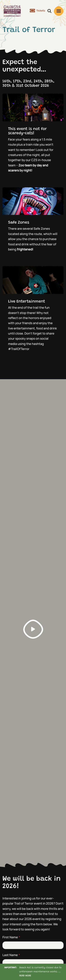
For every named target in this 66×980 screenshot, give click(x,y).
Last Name (11, 955)
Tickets (37, 11)
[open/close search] (49, 11)
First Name (11, 937)
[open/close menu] (59, 11)
